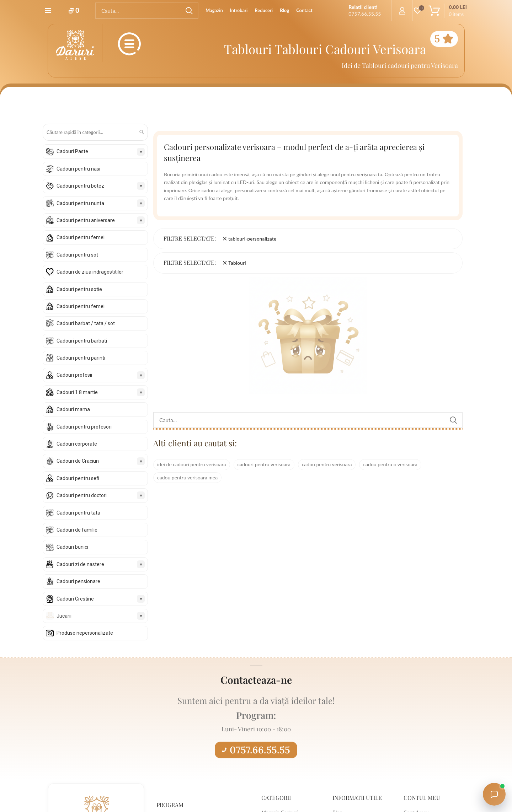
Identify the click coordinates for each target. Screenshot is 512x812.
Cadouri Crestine (75, 599)
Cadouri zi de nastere (80, 564)
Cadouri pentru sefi (78, 478)
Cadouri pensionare (78, 581)
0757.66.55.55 (256, 750)
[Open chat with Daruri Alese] (494, 794)
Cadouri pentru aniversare (86, 220)
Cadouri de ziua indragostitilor (90, 272)
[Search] (147, 11)
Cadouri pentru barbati (82, 341)
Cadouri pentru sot (77, 255)
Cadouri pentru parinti (81, 358)
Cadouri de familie (77, 530)
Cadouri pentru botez (80, 186)
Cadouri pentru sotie (79, 289)
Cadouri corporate (77, 444)
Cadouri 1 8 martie (77, 392)
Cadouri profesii (74, 375)
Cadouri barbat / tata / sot (86, 323)
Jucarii (64, 616)
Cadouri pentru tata (78, 513)
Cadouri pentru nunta (80, 203)
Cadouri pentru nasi (78, 169)
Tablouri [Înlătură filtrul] (237, 263)
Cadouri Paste (72, 151)
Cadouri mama (73, 409)
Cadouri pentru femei (81, 237)
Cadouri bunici (72, 547)
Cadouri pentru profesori (84, 427)
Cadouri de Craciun (78, 461)
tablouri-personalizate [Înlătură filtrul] (252, 239)
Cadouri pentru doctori (82, 495)
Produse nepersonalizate (85, 633)
